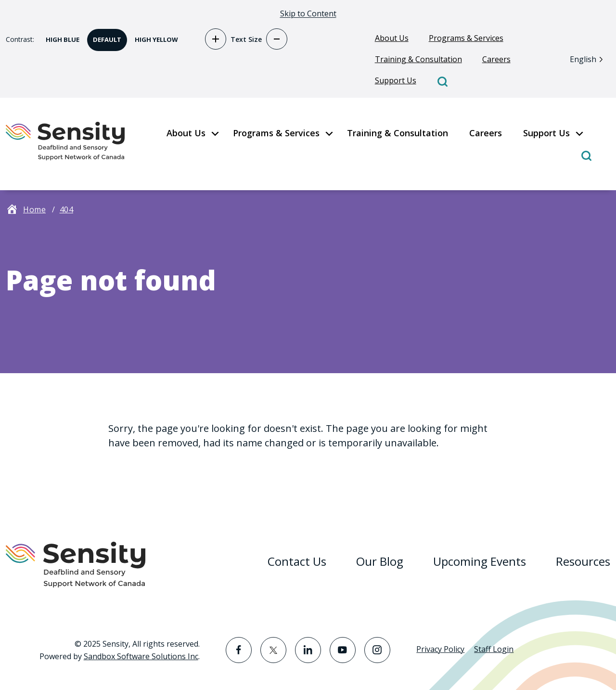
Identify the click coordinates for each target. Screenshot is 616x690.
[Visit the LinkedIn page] (308, 650)
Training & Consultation (418, 59)
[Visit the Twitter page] (273, 650)
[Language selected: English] (589, 59)
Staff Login (494, 649)
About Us (392, 38)
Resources (583, 561)
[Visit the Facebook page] (239, 650)
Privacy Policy (440, 649)
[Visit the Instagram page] (377, 650)
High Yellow (154, 36)
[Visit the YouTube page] (343, 650)
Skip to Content (308, 13)
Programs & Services (466, 38)
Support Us (396, 80)
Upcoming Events (480, 561)
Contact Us (297, 561)
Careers (496, 59)
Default (104, 36)
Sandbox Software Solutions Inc (141, 656)
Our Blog (380, 561)
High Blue (60, 36)
